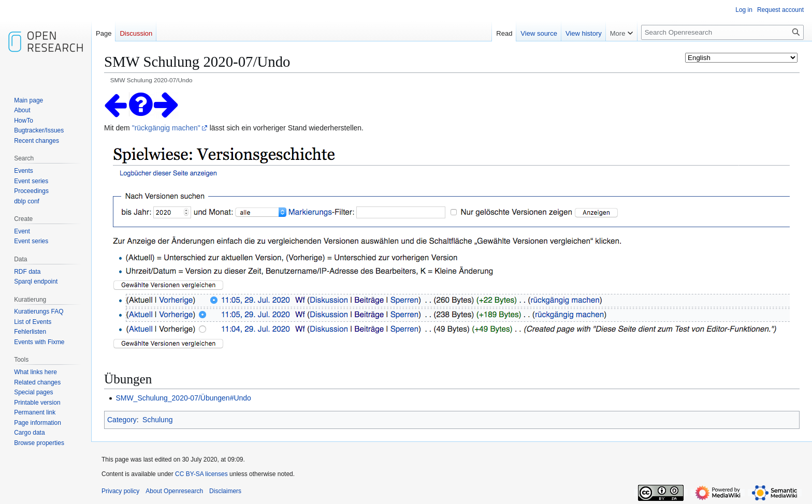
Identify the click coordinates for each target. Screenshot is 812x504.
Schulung (157, 420)
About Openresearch (174, 491)
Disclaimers (225, 491)
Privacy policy (120, 491)
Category (122, 420)
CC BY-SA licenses (201, 474)
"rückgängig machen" (166, 128)
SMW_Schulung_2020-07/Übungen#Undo (183, 398)
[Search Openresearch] (722, 32)
